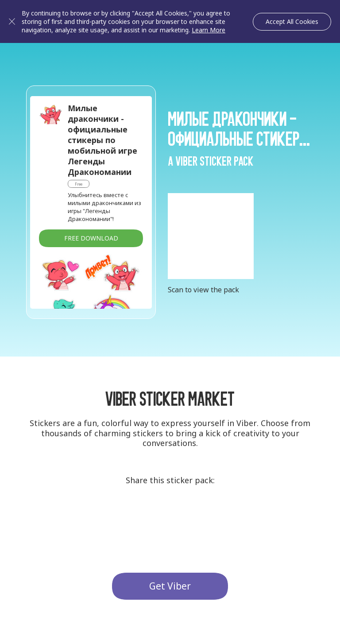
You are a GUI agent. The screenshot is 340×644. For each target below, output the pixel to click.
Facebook (203, 515)
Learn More (209, 30)
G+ (137, 515)
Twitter (170, 515)
